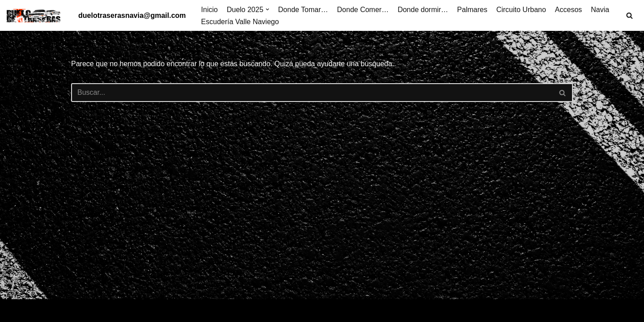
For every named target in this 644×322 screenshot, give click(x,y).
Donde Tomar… (303, 10)
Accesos (568, 10)
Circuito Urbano (521, 10)
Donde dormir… (423, 10)
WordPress (109, 311)
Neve (15, 311)
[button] (267, 9)
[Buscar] (629, 15)
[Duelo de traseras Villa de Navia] (36, 16)
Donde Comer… (363, 10)
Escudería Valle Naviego (240, 22)
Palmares (472, 10)
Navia (600, 10)
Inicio (210, 10)
